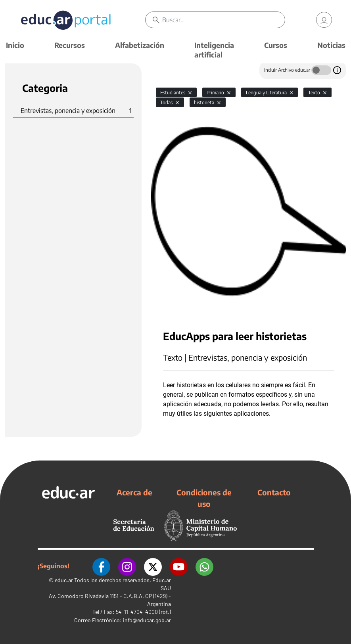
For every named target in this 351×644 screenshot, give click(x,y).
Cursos (276, 45)
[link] (324, 20)
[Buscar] (224, 20)
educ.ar (64, 580)
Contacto (274, 492)
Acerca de (134, 492)
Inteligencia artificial (214, 50)
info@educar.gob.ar (147, 620)
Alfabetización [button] (140, 45)
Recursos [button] (70, 45)
